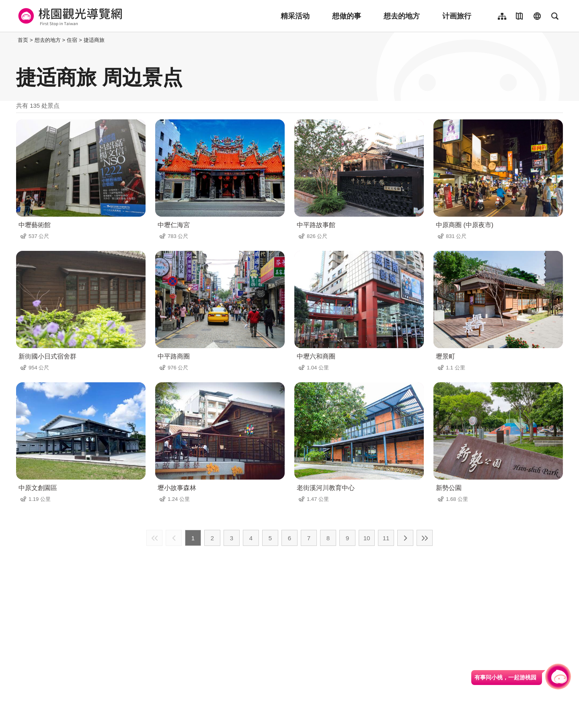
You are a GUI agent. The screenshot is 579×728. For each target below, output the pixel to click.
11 (386, 538)
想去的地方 (402, 16)
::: (14, 40)
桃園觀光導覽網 (69, 16)
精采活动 (295, 16)
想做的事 (347, 16)
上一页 (174, 538)
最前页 (154, 538)
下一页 (405, 538)
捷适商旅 (94, 40)
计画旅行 (457, 16)
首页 (23, 40)
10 (367, 538)
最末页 (425, 538)
